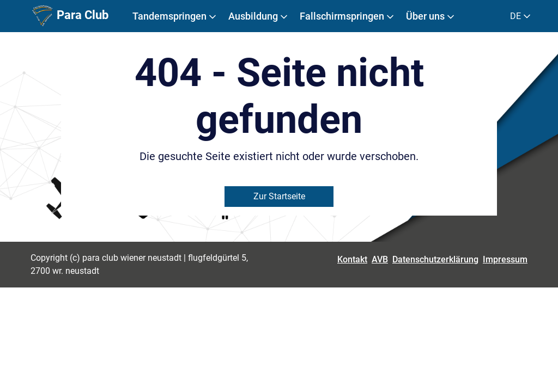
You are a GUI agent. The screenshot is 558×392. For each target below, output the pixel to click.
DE (521, 16)
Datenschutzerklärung (435, 259)
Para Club (69, 16)
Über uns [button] (431, 16)
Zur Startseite (279, 196)
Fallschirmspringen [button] (348, 16)
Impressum (505, 259)
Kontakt (352, 259)
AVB (380, 259)
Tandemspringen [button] (175, 16)
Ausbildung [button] (259, 16)
